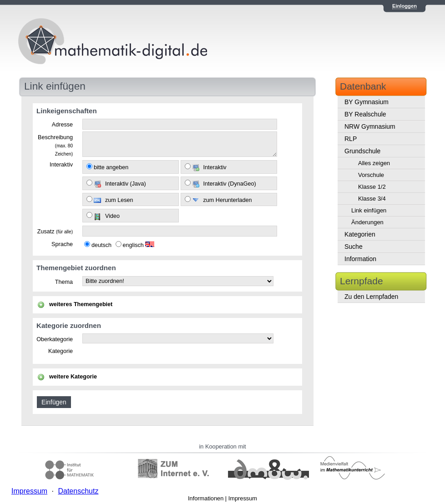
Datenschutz (78, 491)
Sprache (62, 244)
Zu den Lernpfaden (371, 297)
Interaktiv (61, 165)
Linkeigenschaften (67, 111)
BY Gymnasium (367, 102)
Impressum (243, 498)
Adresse (62, 125)
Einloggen (405, 6)
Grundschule (362, 151)
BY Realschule (365, 114)
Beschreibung (55, 145)
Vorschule (371, 175)
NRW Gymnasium (370, 126)
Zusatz (55, 232)
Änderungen (367, 222)
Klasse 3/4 (372, 199)
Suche (354, 247)
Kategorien (360, 234)
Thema (64, 282)
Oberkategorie (55, 339)
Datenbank (363, 86)
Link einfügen (369, 210)
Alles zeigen (374, 163)
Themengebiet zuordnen (76, 268)
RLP (351, 139)
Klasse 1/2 (372, 187)
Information (360, 259)
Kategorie (61, 351)
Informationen (206, 498)
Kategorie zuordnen (69, 325)
